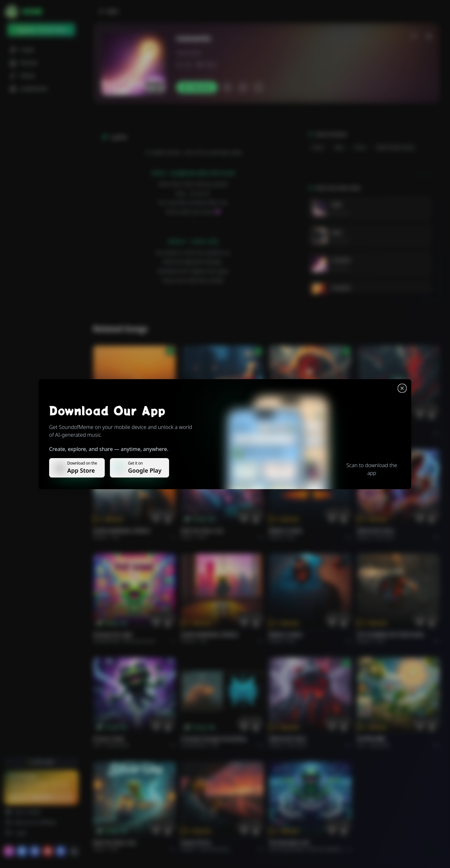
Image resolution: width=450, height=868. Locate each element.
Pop (116, 537)
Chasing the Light (113, 635)
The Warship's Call (289, 843)
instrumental (118, 745)
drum (360, 147)
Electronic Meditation (327, 849)
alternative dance (140, 641)
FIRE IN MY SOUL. (376, 531)
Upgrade (41, 797)
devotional (380, 745)
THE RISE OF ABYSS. (290, 427)
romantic (341, 260)
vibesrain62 (188, 53)
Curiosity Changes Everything (214, 739)
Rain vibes (340, 213)
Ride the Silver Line (202, 531)
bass (339, 147)
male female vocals (395, 147)
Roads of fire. (196, 843)
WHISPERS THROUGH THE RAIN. (216, 427)
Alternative (210, 433)
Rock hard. (385, 537)
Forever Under (109, 739)
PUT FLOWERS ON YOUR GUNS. (391, 635)
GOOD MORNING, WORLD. (122, 531)
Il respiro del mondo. (117, 427)
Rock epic (296, 433)
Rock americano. (215, 849)
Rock (202, 537)
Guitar (318, 147)
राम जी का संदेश (371, 739)
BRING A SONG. (286, 531)
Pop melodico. (125, 433)
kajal (336, 204)
